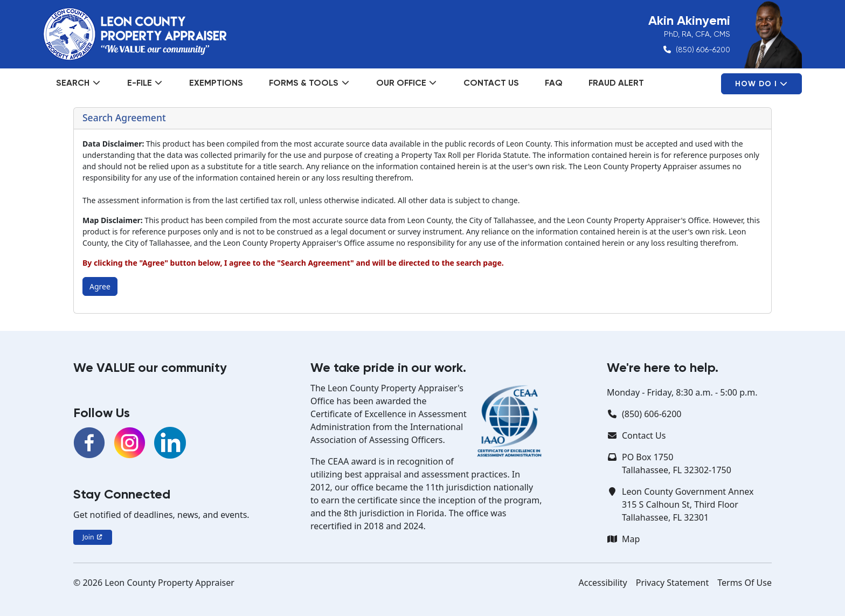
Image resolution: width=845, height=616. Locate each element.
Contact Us (491, 83)
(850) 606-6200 (703, 50)
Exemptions (216, 83)
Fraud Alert (616, 83)
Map (631, 539)
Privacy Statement (673, 583)
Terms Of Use (744, 583)
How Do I (761, 84)
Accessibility (603, 583)
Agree (100, 286)
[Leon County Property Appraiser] (135, 34)
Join (93, 537)
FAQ (554, 83)
